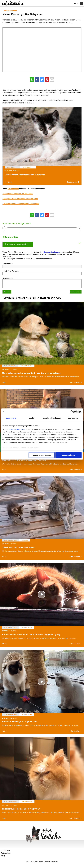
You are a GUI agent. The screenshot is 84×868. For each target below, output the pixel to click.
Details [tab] (31, 418)
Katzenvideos (13, 189)
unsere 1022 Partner (17, 429)
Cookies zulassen (69, 455)
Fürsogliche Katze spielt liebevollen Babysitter (20, 199)
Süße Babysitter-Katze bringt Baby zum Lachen (21, 204)
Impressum (5, 850)
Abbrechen (7, 292)
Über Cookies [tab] (73, 418)
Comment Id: (8, 264)
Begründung (8, 278)
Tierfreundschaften (10, 11)
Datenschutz (6, 853)
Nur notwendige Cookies (42, 455)
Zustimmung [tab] (11, 418)
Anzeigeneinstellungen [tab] (52, 418)
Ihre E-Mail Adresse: (11, 271)
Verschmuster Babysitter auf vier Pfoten (18, 194)
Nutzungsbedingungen (53, 252)
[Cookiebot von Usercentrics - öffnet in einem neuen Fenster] (72, 412)
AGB (3, 856)
